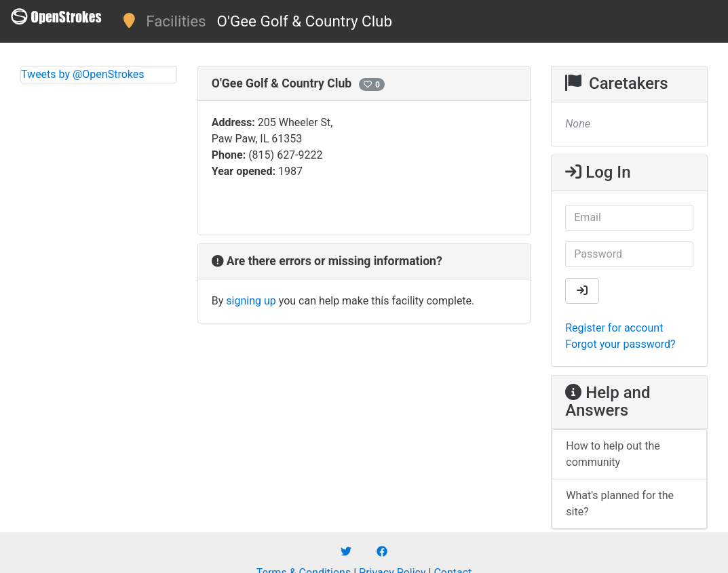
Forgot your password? (620, 344)
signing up (251, 301)
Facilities (176, 21)
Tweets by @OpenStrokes (83, 74)
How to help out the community (613, 454)
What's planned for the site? (620, 503)
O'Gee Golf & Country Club (305, 21)
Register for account (614, 328)
